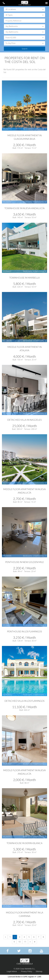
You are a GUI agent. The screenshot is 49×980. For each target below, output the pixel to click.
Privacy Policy (27, 971)
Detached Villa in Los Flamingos (25, 701)
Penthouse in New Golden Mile (25, 562)
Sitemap (39, 971)
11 (25, 942)
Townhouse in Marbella (25, 278)
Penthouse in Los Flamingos (25, 631)
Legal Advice (12, 971)
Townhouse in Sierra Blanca (25, 843)
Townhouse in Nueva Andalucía (25, 208)
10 (19, 942)
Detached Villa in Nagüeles (25, 420)
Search (25, 49)
